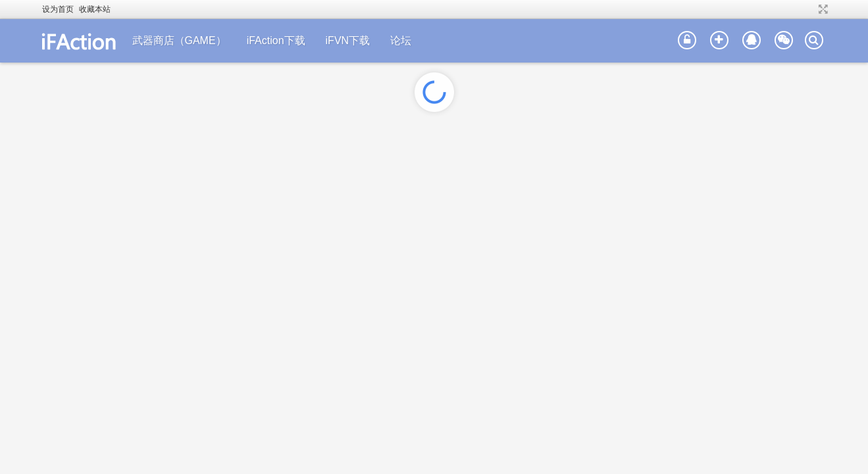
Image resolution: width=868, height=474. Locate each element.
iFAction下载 (276, 40)
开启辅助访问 (811, 9)
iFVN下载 (348, 40)
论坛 (401, 40)
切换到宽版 (822, 9)
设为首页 (58, 9)
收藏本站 (95, 9)
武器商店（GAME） (179, 40)
